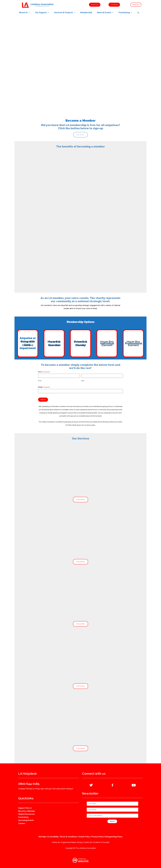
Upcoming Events (26, 820)
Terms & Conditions (68, 837)
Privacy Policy (97, 837)
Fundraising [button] (125, 13)
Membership (86, 12)
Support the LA (25, 808)
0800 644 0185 (29, 784)
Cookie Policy (84, 837)
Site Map (42, 837)
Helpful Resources (26, 814)
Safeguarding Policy (114, 837)
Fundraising (23, 817)
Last (83, 381)
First (40, 381)
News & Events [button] (105, 13)
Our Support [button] (42, 13)
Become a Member (27, 811)
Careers (22, 823)
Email (44, 387)
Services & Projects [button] (65, 13)
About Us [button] (25, 13)
